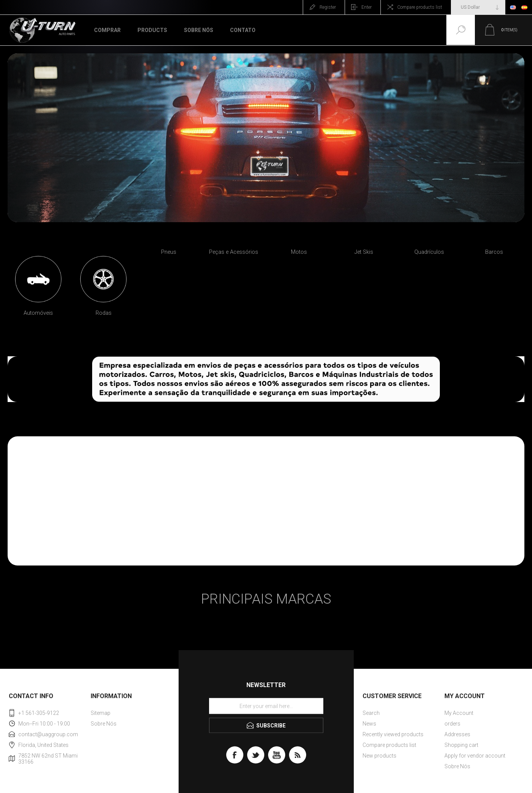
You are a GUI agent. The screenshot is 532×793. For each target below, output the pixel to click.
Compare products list (420, 7)
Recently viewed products (393, 734)
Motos (299, 252)
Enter (367, 7)
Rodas (104, 313)
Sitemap (101, 713)
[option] (38, 289)
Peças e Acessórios (234, 252)
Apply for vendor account (475, 756)
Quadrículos (429, 252)
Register (328, 7)
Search (371, 713)
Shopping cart (461, 745)
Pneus (169, 252)
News (369, 724)
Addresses (457, 734)
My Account (459, 713)
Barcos (494, 252)
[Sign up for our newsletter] (266, 706)
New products (379, 756)
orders (452, 724)
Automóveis (38, 313)
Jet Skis (364, 252)
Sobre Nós (104, 724)
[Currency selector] (478, 7)
